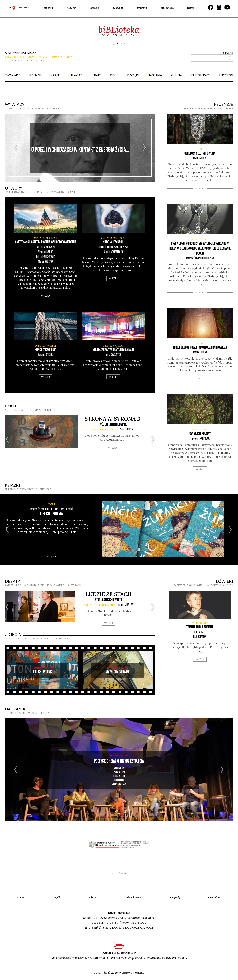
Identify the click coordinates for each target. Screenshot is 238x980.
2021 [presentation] (38, 57)
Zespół (56, 897)
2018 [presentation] (61, 57)
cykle (114, 75)
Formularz (214, 897)
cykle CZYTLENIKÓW (105, 430)
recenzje (35, 75)
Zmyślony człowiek (118, 672)
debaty (96, 75)
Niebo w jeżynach (113, 242)
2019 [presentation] (54, 57)
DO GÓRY (118, 873)
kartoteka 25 (201, 75)
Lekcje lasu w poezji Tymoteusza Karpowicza (200, 347)
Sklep (190, 8)
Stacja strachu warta (109, 600)
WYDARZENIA (200, 623)
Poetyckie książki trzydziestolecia (119, 761)
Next (145, 148)
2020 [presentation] (46, 57)
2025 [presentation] (8, 57)
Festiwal (118, 8)
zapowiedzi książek (46, 238)
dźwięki (133, 75)
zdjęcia (176, 75)
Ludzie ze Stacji (109, 594)
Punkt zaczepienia (45, 350)
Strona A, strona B (113, 419)
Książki (95, 8)
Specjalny (39, 60)
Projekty (142, 8)
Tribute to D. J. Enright (200, 627)
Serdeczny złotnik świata (200, 153)
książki (56, 75)
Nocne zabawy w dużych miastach (113, 350)
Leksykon (226, 75)
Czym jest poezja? (200, 434)
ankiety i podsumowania (99, 605)
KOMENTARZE (200, 239)
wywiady (13, 75)
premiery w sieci (46, 346)
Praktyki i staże (133, 897)
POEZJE (51, 504)
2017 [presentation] (69, 57)
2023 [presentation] (23, 57)
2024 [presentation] (16, 57)
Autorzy (72, 8)
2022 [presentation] (31, 57)
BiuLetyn (47, 8)
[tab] (9, 57)
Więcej (46, 296)
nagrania (155, 75)
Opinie (92, 897)
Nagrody (175, 897)
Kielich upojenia (51, 514)
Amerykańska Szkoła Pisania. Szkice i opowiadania (46, 242)
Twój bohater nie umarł (113, 424)
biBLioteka (167, 8)
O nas (21, 897)
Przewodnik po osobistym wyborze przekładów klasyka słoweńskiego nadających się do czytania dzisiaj (200, 248)
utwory (76, 75)
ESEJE (200, 149)
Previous (16, 148)
